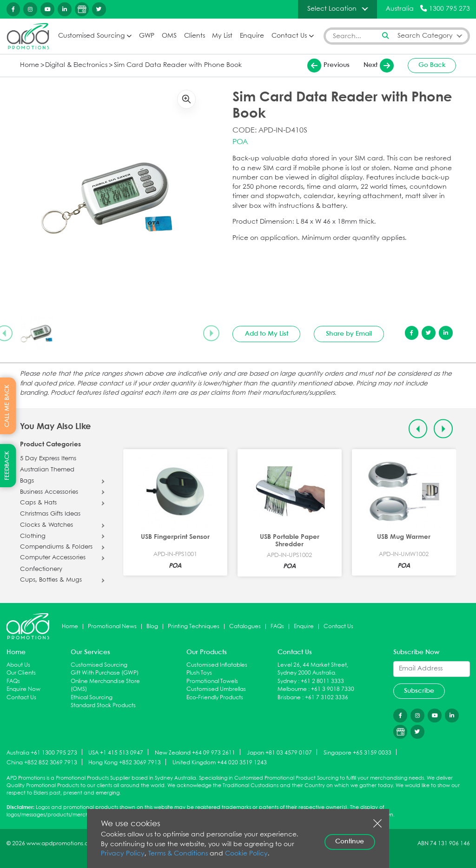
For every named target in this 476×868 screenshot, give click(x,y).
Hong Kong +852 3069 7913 (125, 763)
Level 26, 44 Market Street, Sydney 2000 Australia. (313, 669)
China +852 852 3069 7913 (42, 763)
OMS (169, 36)
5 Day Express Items (48, 459)
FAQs (277, 626)
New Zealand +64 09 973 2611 (195, 752)
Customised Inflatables (217, 665)
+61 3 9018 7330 (333, 689)
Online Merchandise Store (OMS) (105, 686)
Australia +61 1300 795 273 (42, 752)
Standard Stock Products (103, 706)
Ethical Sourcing (92, 698)
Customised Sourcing (91, 36)
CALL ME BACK (7, 406)
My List (222, 36)
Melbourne (292, 689)
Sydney (287, 681)
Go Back (432, 65)
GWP (147, 36)
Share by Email (349, 334)
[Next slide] (211, 333)
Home (30, 65)
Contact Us (289, 36)
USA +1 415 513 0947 (116, 752)
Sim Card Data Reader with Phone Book (178, 65)
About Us (18, 665)
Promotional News (112, 626)
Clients (195, 36)
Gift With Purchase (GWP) (105, 673)
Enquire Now (23, 689)
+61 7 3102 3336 (327, 698)
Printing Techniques (194, 626)
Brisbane (289, 698)
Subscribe (419, 691)
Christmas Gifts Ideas (50, 514)
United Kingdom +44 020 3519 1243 (220, 763)
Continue (350, 841)
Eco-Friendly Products (215, 698)
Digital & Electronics (76, 65)
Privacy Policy (123, 854)
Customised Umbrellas (216, 689)
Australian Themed (47, 470)
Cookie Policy (246, 854)
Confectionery (41, 570)
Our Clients (21, 673)
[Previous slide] (418, 429)
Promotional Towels (212, 681)
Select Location (332, 9)
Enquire (252, 36)
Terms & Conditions (178, 854)
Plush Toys (199, 673)
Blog (152, 626)
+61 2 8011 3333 (322, 681)
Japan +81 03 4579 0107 (279, 752)
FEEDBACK (7, 466)
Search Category (425, 36)
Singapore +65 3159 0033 (357, 752)
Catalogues (245, 626)
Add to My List (267, 334)
